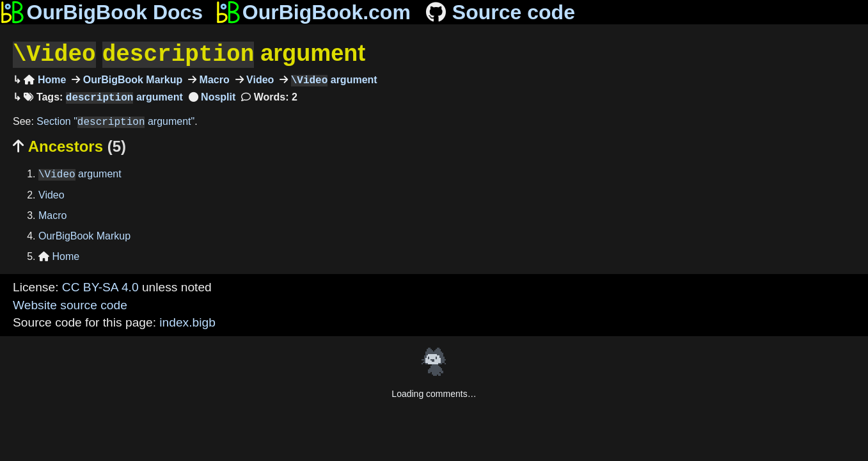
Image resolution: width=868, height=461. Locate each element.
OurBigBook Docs (101, 12)
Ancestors (69, 145)
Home (45, 79)
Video (259, 79)
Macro (213, 79)
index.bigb (187, 321)
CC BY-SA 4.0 (100, 286)
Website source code (70, 304)
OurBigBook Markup (131, 79)
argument (189, 53)
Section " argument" (115, 121)
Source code (499, 12)
